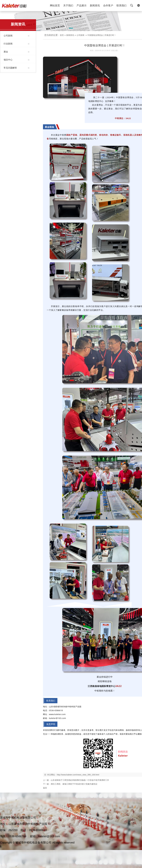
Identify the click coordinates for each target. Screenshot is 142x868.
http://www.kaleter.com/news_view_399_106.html (78, 775)
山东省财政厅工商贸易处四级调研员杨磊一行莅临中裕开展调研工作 (80, 780)
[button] (71, 29)
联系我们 (121, 6)
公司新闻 (80, 35)
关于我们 (68, 6)
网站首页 (55, 6)
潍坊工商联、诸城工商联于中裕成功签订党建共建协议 (74, 784)
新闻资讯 (95, 6)
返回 (45, 788)
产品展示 (82, 6)
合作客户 (108, 6)
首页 (62, 35)
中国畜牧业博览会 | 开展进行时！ (102, 35)
